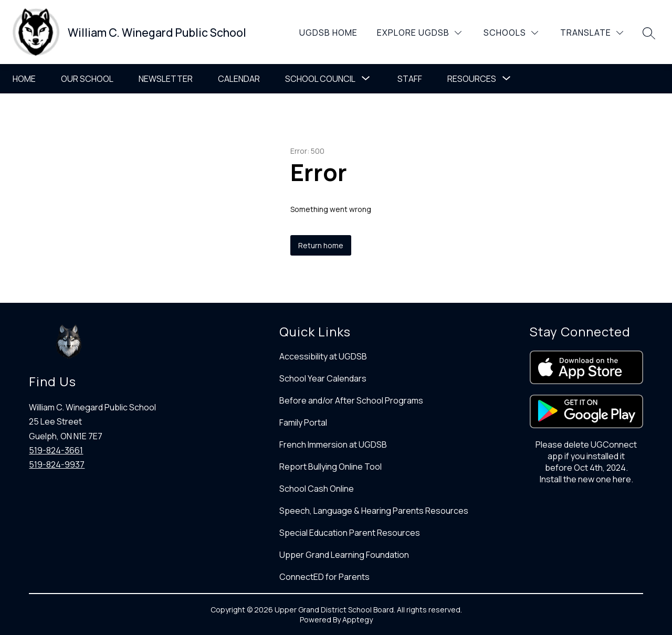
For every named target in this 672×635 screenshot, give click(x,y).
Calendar (239, 79)
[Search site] (649, 33)
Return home (321, 245)
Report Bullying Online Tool (330, 467)
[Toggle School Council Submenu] (366, 79)
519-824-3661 (56, 450)
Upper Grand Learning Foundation (344, 555)
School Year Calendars (323, 378)
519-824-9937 (57, 464)
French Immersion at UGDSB (333, 444)
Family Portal (303, 422)
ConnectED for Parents (324, 577)
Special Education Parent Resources (350, 533)
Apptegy (358, 620)
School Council (320, 79)
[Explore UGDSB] (419, 33)
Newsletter (166, 79)
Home (24, 79)
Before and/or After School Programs (351, 400)
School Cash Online (317, 489)
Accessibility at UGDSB (323, 356)
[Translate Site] (592, 33)
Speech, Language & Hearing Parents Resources (374, 511)
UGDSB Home (328, 33)
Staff (410, 79)
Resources (472, 79)
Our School (87, 79)
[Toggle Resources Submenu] (507, 79)
